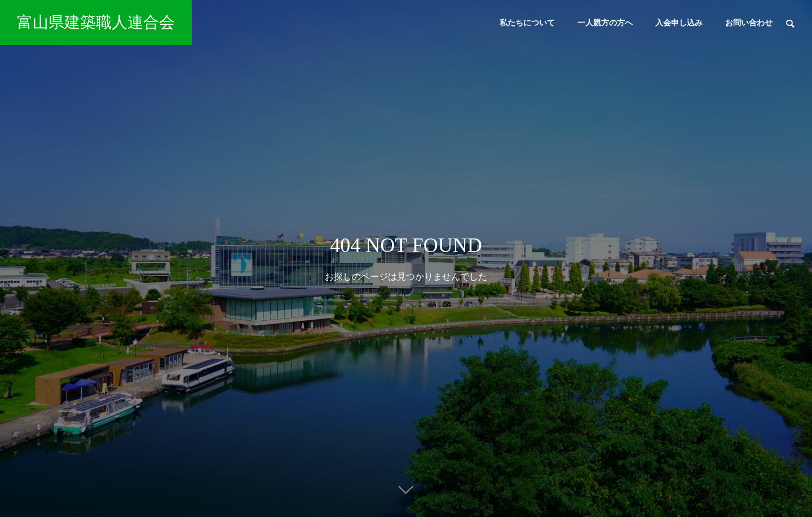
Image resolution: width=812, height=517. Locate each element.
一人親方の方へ (605, 23)
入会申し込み (679, 23)
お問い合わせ (749, 23)
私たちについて (527, 23)
